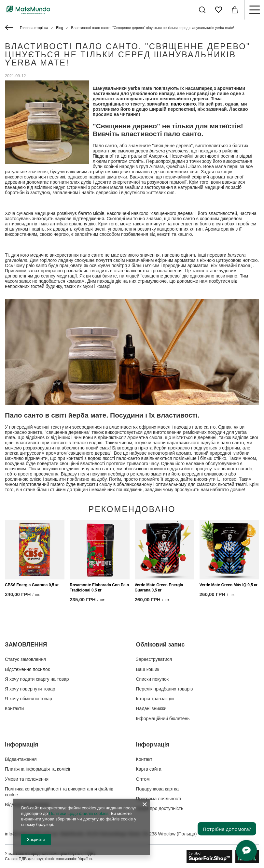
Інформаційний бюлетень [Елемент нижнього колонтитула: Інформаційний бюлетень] (163, 719)
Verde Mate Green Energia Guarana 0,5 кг (159, 588)
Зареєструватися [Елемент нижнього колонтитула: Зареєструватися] (154, 659)
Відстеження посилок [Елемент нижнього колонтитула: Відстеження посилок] (27, 669)
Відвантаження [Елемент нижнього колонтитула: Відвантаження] (21, 759)
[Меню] (254, 10)
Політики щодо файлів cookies (79, 813)
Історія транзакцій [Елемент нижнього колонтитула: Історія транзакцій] (155, 699)
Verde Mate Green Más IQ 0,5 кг (229, 585)
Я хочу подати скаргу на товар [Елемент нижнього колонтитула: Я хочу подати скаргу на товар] (37, 679)
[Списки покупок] (218, 10)
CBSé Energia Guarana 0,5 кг (32, 585)
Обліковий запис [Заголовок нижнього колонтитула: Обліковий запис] (160, 645)
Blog (60, 28)
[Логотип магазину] (28, 10)
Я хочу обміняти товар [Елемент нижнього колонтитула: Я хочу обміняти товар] (28, 699)
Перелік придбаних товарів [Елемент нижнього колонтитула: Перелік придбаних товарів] (165, 689)
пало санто (183, 104)
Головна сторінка (34, 28)
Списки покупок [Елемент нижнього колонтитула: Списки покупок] (153, 679)
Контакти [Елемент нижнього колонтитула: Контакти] (14, 708)
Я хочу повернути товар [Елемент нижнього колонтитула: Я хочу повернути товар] (30, 689)
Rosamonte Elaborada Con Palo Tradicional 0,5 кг (99, 588)
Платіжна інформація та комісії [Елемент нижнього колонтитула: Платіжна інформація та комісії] (38, 769)
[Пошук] (202, 10)
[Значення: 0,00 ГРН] (235, 10)
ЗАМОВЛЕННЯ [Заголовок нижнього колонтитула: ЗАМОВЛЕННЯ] (26, 645)
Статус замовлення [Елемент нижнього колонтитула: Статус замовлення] (25, 659)
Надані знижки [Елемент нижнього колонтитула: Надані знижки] (151, 708)
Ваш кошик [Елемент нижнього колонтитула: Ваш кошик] (148, 669)
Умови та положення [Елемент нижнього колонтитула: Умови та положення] (27, 779)
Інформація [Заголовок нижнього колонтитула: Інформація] (22, 745)
